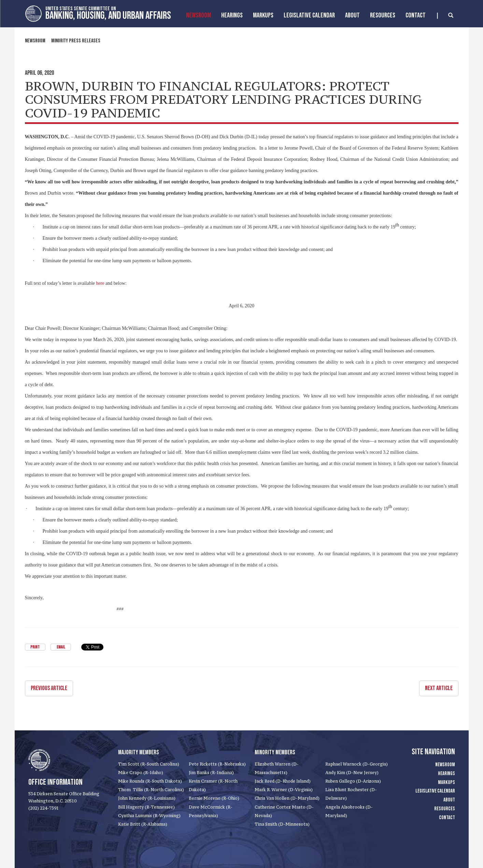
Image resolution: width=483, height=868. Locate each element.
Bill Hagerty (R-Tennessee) (146, 807)
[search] (445, 16)
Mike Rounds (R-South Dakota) (150, 781)
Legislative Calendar (309, 15)
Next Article (439, 688)
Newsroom (198, 15)
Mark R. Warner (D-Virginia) (284, 790)
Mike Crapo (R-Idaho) (141, 773)
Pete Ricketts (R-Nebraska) (217, 764)
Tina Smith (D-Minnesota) (282, 824)
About (352, 15)
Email (61, 647)
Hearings (232, 15)
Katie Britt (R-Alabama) (143, 824)
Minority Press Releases (76, 41)
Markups (446, 782)
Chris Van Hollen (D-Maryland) (287, 798)
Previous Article (49, 688)
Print (35, 647)
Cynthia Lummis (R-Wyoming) (149, 816)
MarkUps (263, 15)
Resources (383, 15)
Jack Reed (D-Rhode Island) (283, 781)
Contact (416, 15)
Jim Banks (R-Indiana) (211, 773)
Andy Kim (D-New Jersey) (352, 773)
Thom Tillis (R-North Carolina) (151, 790)
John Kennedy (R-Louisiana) (147, 798)
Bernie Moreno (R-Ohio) (214, 798)
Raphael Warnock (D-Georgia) (357, 764)
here (100, 283)
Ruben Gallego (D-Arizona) (353, 781)
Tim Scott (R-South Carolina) (149, 764)
